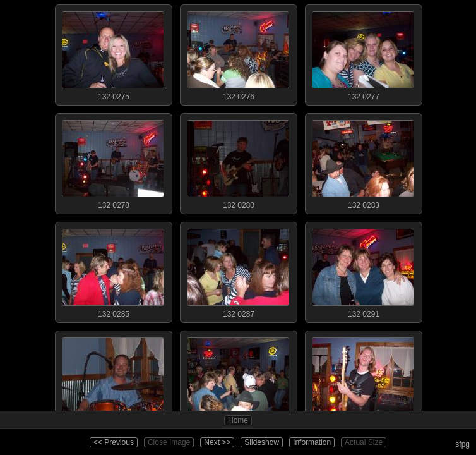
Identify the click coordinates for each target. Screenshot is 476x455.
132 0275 (113, 53)
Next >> (217, 442)
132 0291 (363, 270)
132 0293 (238, 379)
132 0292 (113, 379)
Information (312, 442)
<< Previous (114, 442)
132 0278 (113, 162)
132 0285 (113, 270)
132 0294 (363, 379)
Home (238, 420)
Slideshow (262, 442)
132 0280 (238, 162)
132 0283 (363, 162)
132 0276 (238, 53)
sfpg (462, 444)
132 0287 (238, 270)
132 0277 (363, 53)
